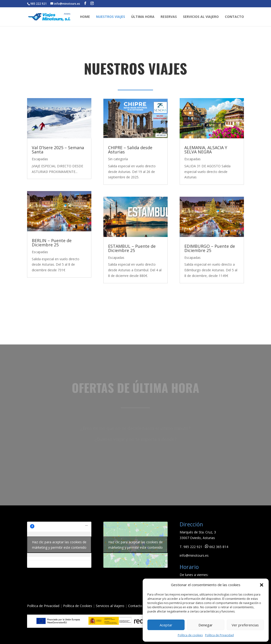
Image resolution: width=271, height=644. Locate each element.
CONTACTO (234, 17)
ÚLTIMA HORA (143, 17)
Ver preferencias (245, 625)
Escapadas (40, 159)
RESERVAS (169, 17)
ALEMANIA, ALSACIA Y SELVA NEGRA (206, 150)
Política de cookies (190, 635)
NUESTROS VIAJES (111, 17)
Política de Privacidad (219, 635)
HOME (85, 17)
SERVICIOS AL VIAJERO (201, 17)
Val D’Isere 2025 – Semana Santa (58, 150)
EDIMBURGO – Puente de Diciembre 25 (210, 248)
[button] (262, 585)
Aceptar (166, 625)
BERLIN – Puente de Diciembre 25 (52, 243)
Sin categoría (118, 159)
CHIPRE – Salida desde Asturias (130, 150)
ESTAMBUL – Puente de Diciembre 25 (132, 248)
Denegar (206, 625)
